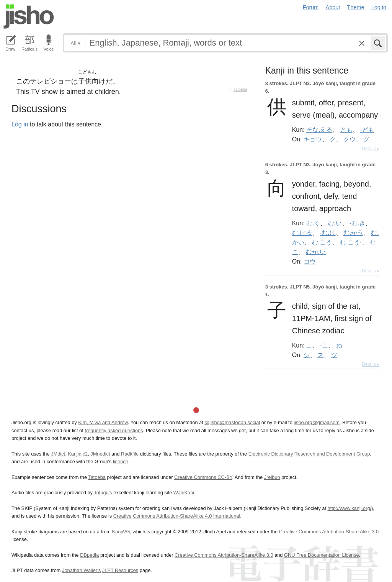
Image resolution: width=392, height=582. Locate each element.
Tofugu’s (103, 493)
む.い (335, 223)
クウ (350, 139)
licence (121, 462)
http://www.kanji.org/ (350, 508)
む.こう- (350, 242)
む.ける (302, 233)
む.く (313, 223)
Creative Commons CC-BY (203, 477)
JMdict (58, 454)
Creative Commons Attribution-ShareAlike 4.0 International (177, 516)
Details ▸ (371, 149)
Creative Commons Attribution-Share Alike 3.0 (329, 532)
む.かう (353, 233)
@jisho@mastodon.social (232, 422)
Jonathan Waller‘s (81, 570)
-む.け (327, 233)
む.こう (322, 242)
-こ (324, 345)
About (333, 7)
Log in (379, 7)
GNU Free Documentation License (322, 555)
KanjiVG (121, 532)
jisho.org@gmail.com (317, 422)
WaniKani (184, 493)
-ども (367, 130)
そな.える (319, 130)
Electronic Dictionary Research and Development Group (309, 454)
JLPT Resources (120, 570)
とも (346, 130)
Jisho (29, 16)
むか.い (316, 252)
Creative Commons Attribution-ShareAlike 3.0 (224, 555)
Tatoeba (240, 89)
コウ (310, 261)
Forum (311, 7)
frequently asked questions (114, 430)
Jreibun (272, 477)
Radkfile (130, 454)
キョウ (313, 139)
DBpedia (89, 555)
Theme (356, 7)
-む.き (357, 223)
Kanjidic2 (78, 454)
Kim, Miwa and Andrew (103, 422)
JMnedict (100, 454)
